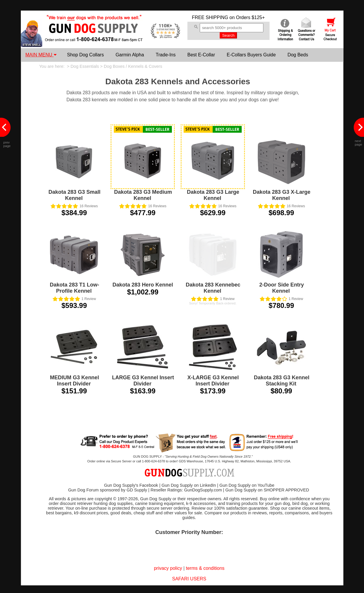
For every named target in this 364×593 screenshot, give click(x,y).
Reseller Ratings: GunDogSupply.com (186, 490)
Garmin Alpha (130, 55)
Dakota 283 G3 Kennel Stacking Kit (282, 381)
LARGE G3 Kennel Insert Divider (143, 381)
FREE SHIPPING (210, 17)
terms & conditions (205, 568)
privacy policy (168, 568)
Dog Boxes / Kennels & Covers (133, 66)
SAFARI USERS (189, 579)
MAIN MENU (41, 55)
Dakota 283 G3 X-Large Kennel (282, 195)
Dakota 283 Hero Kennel (143, 285)
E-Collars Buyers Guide (251, 55)
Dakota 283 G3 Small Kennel (74, 195)
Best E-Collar (201, 55)
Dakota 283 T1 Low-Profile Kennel (75, 288)
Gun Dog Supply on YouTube (247, 485)
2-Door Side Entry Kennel (282, 288)
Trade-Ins (166, 55)
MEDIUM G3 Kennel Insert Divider (74, 381)
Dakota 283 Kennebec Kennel (213, 288)
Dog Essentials (85, 66)
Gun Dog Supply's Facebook (131, 485)
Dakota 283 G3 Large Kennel (213, 195)
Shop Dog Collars (86, 55)
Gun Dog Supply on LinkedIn (189, 485)
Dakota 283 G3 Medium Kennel (143, 195)
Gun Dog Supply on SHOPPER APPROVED (267, 490)
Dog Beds (298, 55)
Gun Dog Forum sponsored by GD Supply (107, 490)
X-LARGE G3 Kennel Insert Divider (213, 381)
